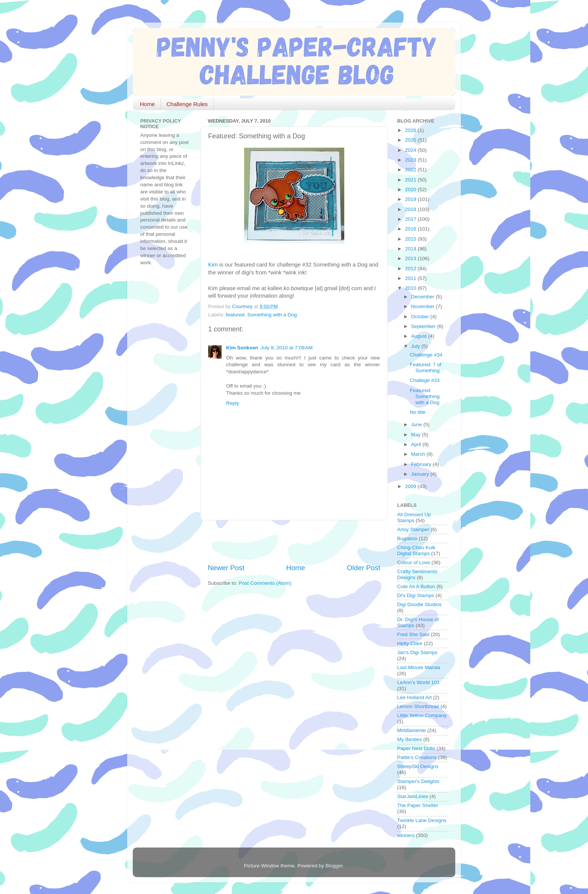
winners (406, 835)
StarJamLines (413, 796)
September (424, 326)
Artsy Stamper (413, 529)
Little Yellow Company (422, 715)
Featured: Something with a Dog (425, 396)
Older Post (364, 568)
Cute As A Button (416, 586)
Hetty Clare (410, 643)
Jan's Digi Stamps (417, 652)
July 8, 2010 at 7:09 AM (287, 348)
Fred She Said (413, 634)
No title (418, 412)
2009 (411, 486)
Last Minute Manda (419, 667)
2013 (411, 258)
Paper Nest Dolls (416, 748)
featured (235, 315)
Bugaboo (407, 538)
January (421, 474)
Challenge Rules (187, 104)
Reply (233, 403)
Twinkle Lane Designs (422, 820)
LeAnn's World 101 (418, 682)
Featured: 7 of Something (426, 368)
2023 (411, 160)
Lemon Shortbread (418, 706)
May (416, 435)
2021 (411, 180)
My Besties (409, 739)
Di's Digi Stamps (416, 595)
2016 (411, 229)
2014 (411, 249)
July (416, 346)
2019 (411, 199)
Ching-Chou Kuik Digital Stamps (416, 550)
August (420, 336)
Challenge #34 (426, 355)
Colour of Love (414, 562)
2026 (411, 130)
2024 (411, 150)
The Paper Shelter (418, 805)
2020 (411, 189)
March (419, 454)
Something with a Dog (272, 315)
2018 (411, 209)
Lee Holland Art (414, 697)
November (423, 306)
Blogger (334, 866)
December (423, 297)
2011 (411, 278)
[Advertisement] (295, 542)
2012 (411, 269)
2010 (411, 288)
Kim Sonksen (242, 348)
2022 (411, 170)
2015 (411, 239)
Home (147, 104)
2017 (411, 219)
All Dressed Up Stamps (414, 517)
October (421, 317)
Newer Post (226, 568)
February (422, 464)
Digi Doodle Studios (419, 604)
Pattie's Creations (417, 757)
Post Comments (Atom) (265, 583)
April (417, 444)
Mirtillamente (412, 730)
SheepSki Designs (418, 766)
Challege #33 (425, 380)
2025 (411, 140)
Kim (213, 265)
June (417, 425)
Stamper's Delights (418, 781)
